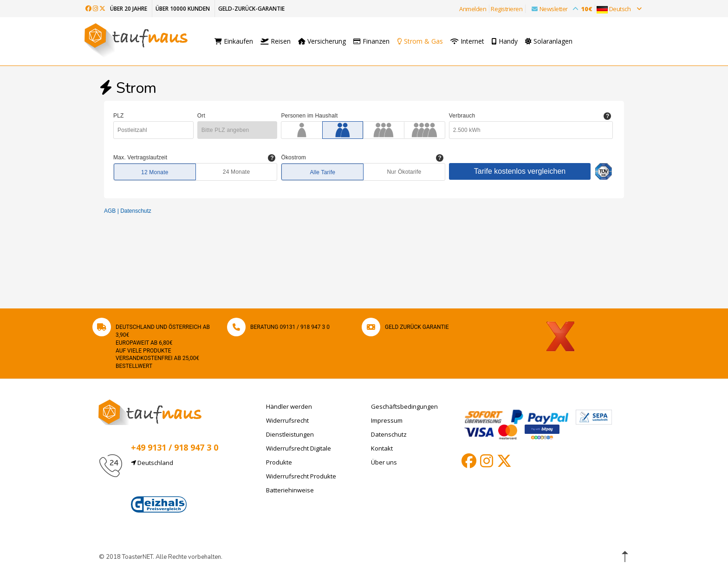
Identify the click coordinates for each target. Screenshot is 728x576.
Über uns (384, 462)
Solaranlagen (553, 41)
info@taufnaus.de (175, 485)
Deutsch (619, 9)
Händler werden (289, 406)
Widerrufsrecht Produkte (301, 476)
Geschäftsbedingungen (404, 406)
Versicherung (322, 41)
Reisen (276, 41)
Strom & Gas (422, 41)
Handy (509, 41)
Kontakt (382, 448)
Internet (472, 41)
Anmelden (473, 9)
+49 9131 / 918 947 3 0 (175, 447)
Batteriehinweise (290, 490)
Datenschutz (389, 434)
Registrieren (507, 9)
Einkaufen (234, 41)
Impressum (387, 420)
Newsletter (559, 9)
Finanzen (371, 41)
